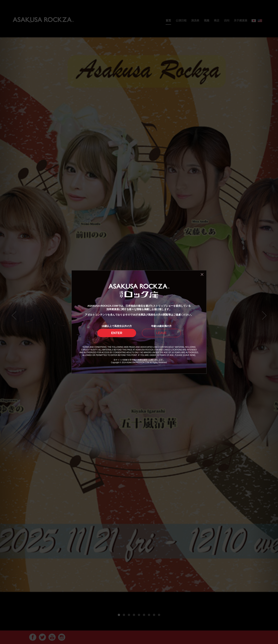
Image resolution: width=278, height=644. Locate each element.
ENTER (117, 333)
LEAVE (161, 333)
